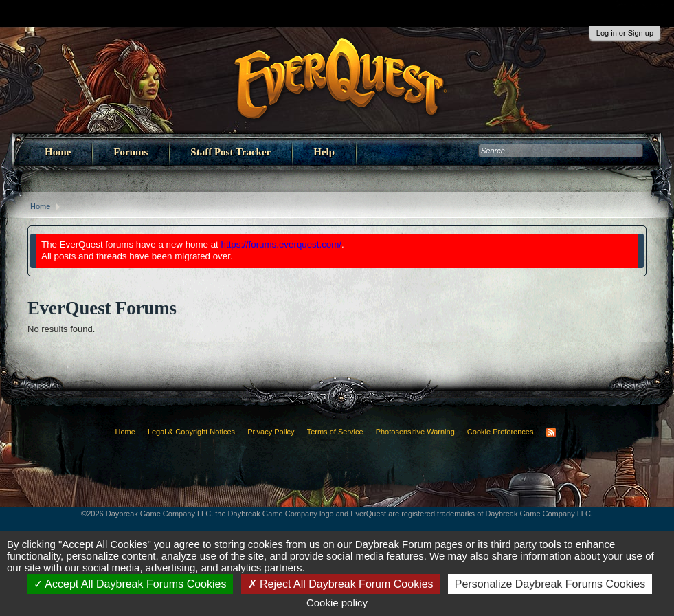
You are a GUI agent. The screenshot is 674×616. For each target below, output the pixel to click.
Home (58, 152)
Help (324, 152)
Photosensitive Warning (415, 432)
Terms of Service (335, 432)
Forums (131, 152)
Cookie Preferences (501, 432)
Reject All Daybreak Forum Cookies (341, 584)
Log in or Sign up (625, 33)
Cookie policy (337, 603)
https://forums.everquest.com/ (282, 244)
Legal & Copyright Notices (191, 432)
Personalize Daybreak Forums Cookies (550, 584)
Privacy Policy (271, 432)
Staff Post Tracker (231, 152)
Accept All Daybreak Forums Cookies (130, 584)
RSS (551, 432)
